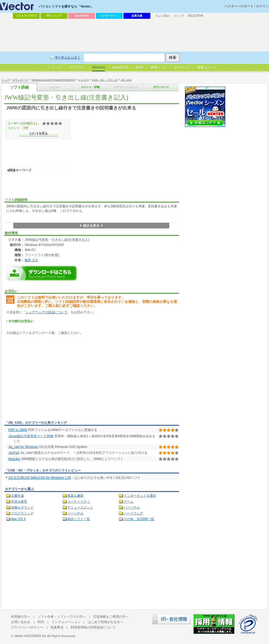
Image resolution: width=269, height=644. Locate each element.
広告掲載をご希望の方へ (111, 617)
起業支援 (137, 16)
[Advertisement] (49, 379)
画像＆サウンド (22, 507)
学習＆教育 (19, 502)
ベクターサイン (109, 16)
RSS (41, 622)
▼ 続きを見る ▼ (91, 226)
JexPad (14, 453)
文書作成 (17, 496)
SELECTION (196, 16)
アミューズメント (80, 507)
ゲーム (129, 502)
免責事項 (57, 627)
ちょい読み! (163, 16)
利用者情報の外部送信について (93, 627)
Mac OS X (18, 519)
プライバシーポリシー (27, 627)
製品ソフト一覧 (79, 519)
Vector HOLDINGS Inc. (31, 636)
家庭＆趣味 (75, 496)
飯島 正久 (32, 260)
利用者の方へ (21, 617)
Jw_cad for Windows (23, 447)
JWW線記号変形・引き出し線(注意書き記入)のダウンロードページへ (42, 273)
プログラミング (22, 513)
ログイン (263, 6)
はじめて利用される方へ (106, 622)
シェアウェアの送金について (46, 312)
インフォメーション (66, 622)
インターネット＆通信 (140, 496)
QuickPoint (82, 16)
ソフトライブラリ (26, 16)
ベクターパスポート (239, 6)
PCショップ (54, 16)
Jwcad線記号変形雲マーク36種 (31, 436)
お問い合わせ (21, 622)
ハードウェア (133, 513)
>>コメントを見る (38, 134)
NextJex (14, 459)
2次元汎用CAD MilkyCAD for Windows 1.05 (40, 478)
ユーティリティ (79, 502)
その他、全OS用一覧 (139, 519)
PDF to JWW (18, 430)
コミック (179, 16)
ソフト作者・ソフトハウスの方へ (62, 617)
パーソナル (132, 507)
